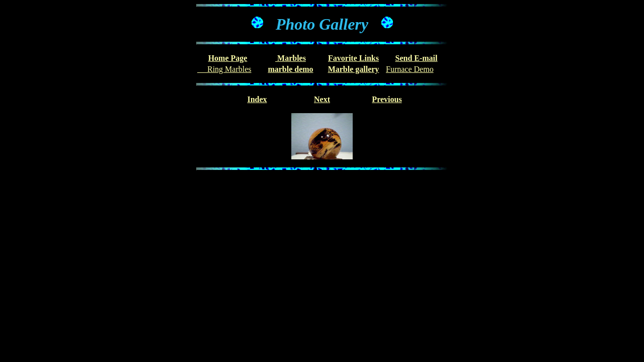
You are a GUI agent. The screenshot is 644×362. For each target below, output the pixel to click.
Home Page (228, 58)
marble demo (290, 69)
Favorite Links (353, 58)
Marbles (291, 58)
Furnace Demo (410, 69)
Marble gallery (354, 69)
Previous (387, 99)
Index (257, 99)
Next (322, 99)
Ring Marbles (224, 69)
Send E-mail (416, 58)
